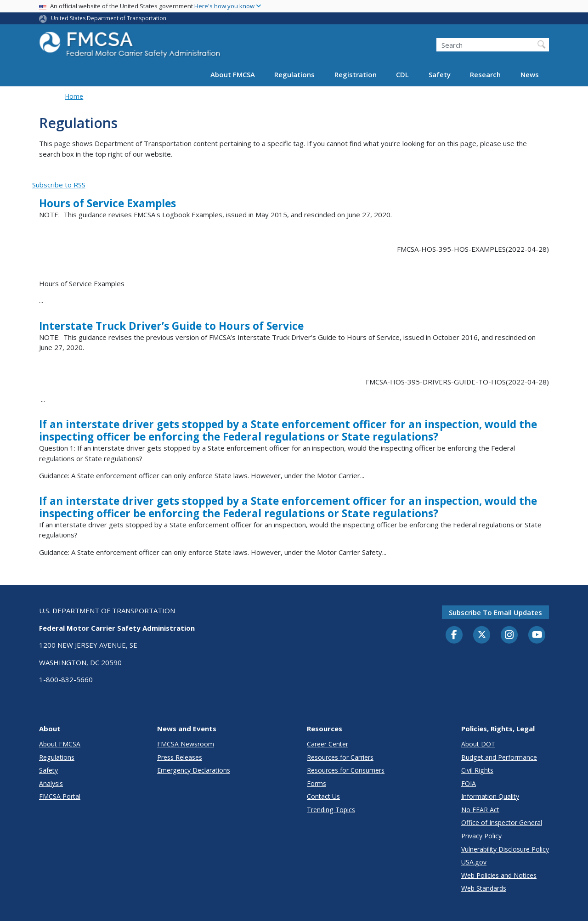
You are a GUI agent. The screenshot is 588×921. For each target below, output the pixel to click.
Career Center (328, 744)
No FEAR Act (480, 810)
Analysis (51, 783)
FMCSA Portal (60, 796)
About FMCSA (233, 74)
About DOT (478, 744)
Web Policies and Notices (499, 875)
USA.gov (474, 862)
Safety (440, 74)
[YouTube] (537, 635)
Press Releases (180, 757)
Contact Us (323, 796)
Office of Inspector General (502, 822)
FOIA (469, 783)
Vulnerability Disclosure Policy (505, 849)
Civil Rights (477, 770)
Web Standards (484, 888)
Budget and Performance (499, 757)
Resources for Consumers (346, 770)
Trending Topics (331, 810)
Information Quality (490, 796)
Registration (356, 74)
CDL (402, 74)
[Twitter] (482, 635)
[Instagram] (509, 636)
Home (74, 96)
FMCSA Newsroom (186, 744)
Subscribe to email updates (495, 612)
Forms (317, 783)
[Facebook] (454, 635)
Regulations (294, 74)
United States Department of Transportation (109, 18)
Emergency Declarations (194, 770)
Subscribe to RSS (59, 185)
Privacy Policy (481, 836)
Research (485, 74)
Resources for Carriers (340, 757)
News (530, 74)
